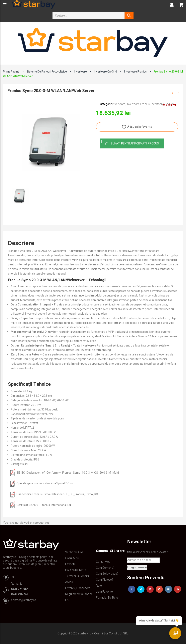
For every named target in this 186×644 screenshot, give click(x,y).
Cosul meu (72, 558)
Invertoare (80, 72)
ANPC (69, 582)
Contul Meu (103, 562)
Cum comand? (105, 568)
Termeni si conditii (77, 576)
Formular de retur (107, 598)
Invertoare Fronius (135, 72)
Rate (99, 586)
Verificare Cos (74, 552)
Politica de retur (76, 570)
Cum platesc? (105, 580)
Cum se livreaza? (107, 574)
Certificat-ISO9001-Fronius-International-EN (44, 505)
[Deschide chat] (176, 634)
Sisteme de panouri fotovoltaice (47, 72)
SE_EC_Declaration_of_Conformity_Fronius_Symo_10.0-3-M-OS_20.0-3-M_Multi (68, 473)
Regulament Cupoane (79, 594)
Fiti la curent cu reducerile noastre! (148, 552)
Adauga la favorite (137, 127)
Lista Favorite (104, 592)
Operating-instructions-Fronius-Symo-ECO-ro (45, 483)
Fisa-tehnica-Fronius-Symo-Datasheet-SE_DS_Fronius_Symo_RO (57, 494)
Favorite (70, 564)
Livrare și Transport (78, 588)
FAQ (68, 600)
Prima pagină (11, 72)
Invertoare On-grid (105, 72)
